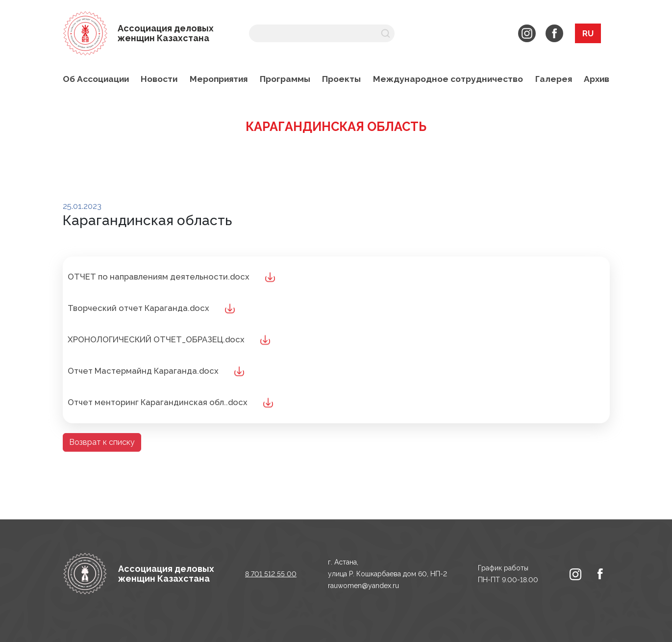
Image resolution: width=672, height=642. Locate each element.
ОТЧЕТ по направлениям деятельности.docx (159, 277)
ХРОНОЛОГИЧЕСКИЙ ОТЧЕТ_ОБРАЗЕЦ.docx (156, 339)
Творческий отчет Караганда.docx (138, 308)
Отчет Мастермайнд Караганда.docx (143, 371)
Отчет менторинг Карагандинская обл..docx (158, 402)
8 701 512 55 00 (271, 574)
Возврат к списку (102, 442)
